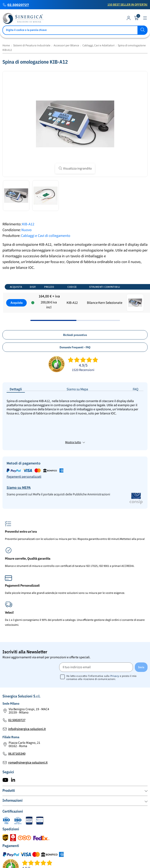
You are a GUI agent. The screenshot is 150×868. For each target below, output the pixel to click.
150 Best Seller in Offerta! (127, 5)
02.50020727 (18, 5)
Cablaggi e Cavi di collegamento (46, 236)
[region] (75, 301)
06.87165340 (17, 723)
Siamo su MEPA (19, 457)
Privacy (115, 645)
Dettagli (16, 389)
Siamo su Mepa (77, 389)
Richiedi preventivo (75, 335)
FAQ (136, 389)
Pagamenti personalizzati (24, 446)
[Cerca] (75, 30)
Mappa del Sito (54, 861)
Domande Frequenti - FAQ (75, 347)
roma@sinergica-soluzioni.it (28, 732)
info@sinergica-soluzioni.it (27, 698)
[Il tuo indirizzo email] (96, 636)
